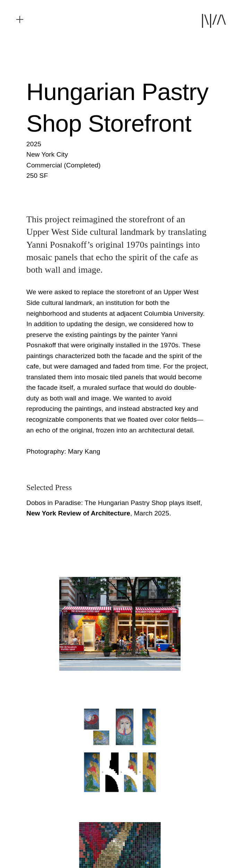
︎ (20, 20)
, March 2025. (99, 513)
